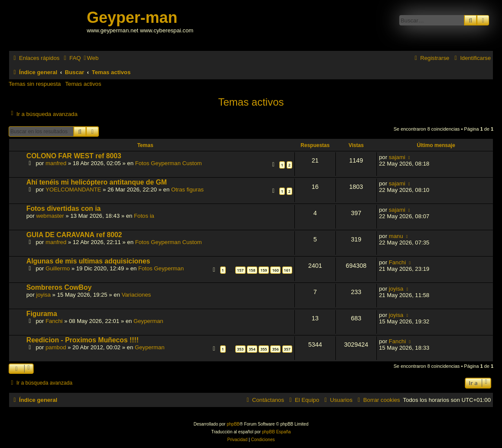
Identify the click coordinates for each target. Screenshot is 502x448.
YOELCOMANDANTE (73, 190)
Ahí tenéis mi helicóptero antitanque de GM (96, 182)
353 (240, 349)
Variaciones (136, 295)
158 (252, 270)
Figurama (42, 314)
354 (252, 349)
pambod (56, 347)
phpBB (233, 424)
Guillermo (57, 268)
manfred (56, 163)
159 (264, 270)
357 (287, 349)
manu (396, 236)
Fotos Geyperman (161, 268)
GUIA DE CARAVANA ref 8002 (74, 235)
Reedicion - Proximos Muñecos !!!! (82, 340)
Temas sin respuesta (35, 84)
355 (264, 349)
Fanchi (398, 262)
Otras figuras (187, 190)
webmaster (50, 216)
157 (240, 270)
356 (275, 349)
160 (275, 270)
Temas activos (83, 84)
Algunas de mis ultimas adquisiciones (88, 261)
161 (287, 270)
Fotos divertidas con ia (63, 208)
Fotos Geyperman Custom (169, 163)
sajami (397, 157)
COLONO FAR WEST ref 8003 (74, 156)
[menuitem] (71, 58)
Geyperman (148, 321)
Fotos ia (144, 216)
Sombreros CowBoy (59, 287)
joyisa (44, 295)
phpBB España (276, 432)
